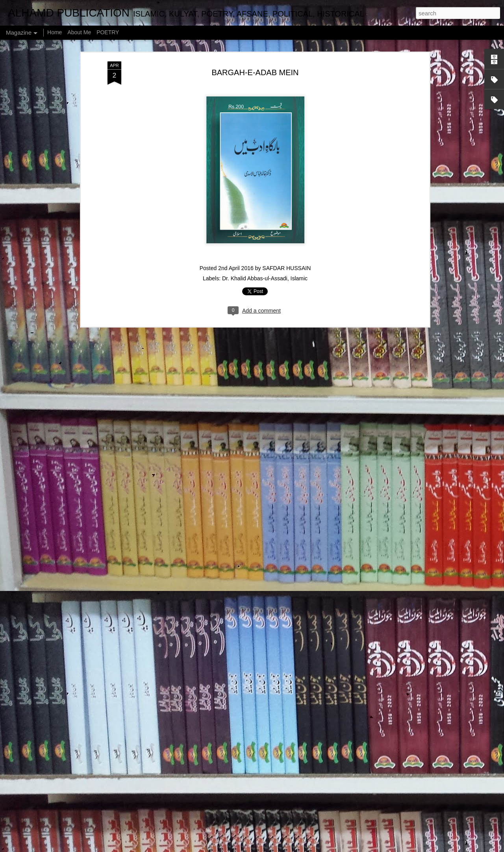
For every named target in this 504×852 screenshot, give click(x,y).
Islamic (299, 244)
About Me (79, 32)
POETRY (108, 32)
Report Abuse (321, 848)
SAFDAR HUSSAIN (286, 233)
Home (55, 32)
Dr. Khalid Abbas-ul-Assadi (255, 244)
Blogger (297, 848)
